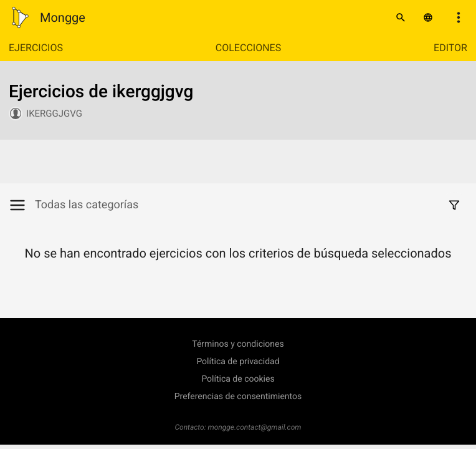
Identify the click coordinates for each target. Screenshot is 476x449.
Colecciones (248, 48)
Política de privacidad (238, 362)
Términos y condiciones (238, 344)
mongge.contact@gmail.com (255, 427)
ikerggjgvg (54, 113)
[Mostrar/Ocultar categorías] (22, 205)
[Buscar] (401, 17)
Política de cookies (238, 379)
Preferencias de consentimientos (238, 397)
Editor (450, 48)
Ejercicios (36, 48)
